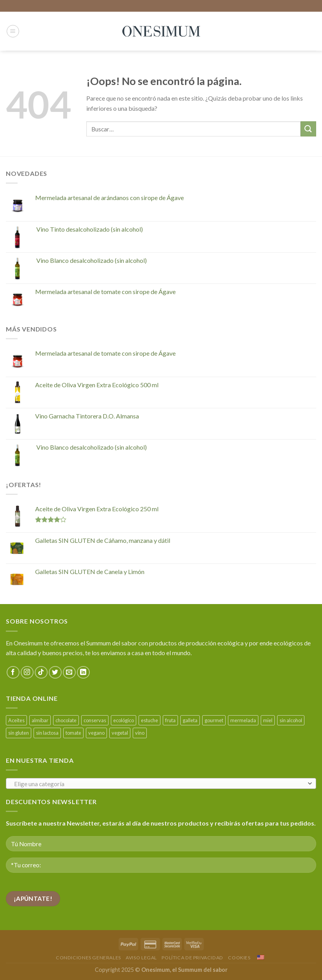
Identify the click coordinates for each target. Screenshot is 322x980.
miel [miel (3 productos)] (268, 720)
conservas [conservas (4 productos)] (95, 720)
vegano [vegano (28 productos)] (96, 733)
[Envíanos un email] (69, 673)
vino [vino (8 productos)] (140, 733)
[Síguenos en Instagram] (27, 673)
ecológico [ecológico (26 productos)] (124, 720)
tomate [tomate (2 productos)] (73, 733)
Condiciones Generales (88, 958)
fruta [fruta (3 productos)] (170, 720)
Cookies (239, 958)
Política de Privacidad (192, 958)
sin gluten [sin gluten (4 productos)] (19, 733)
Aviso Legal (141, 958)
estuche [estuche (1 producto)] (149, 720)
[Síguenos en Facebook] (13, 673)
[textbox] (159, 784)
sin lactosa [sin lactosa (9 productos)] (47, 733)
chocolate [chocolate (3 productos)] (66, 720)
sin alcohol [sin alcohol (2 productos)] (291, 720)
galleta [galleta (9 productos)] (190, 720)
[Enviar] (308, 129)
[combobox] (161, 783)
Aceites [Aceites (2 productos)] (16, 720)
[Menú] (13, 31)
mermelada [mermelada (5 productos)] (243, 720)
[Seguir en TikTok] (41, 673)
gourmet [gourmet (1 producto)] (214, 720)
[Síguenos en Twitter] (55, 673)
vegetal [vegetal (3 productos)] (120, 733)
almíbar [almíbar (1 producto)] (40, 720)
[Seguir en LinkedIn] (83, 673)
